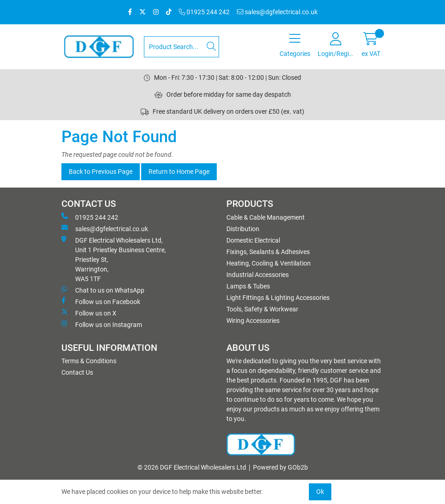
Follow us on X (89, 313)
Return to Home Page (179, 172)
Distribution (243, 229)
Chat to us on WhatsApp (103, 290)
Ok (320, 492)
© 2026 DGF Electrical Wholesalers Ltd (192, 467)
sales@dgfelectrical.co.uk (277, 12)
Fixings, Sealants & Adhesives (268, 252)
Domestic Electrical (253, 240)
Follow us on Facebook (101, 301)
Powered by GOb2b (280, 467)
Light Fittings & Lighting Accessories (278, 298)
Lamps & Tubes (248, 286)
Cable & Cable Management (266, 217)
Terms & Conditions (89, 361)
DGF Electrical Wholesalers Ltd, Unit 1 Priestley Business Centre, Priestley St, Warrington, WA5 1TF (114, 259)
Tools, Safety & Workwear (262, 309)
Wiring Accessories (253, 321)
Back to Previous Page (101, 172)
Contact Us (77, 372)
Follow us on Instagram (102, 324)
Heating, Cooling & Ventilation (269, 263)
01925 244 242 (204, 12)
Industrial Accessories (258, 275)
